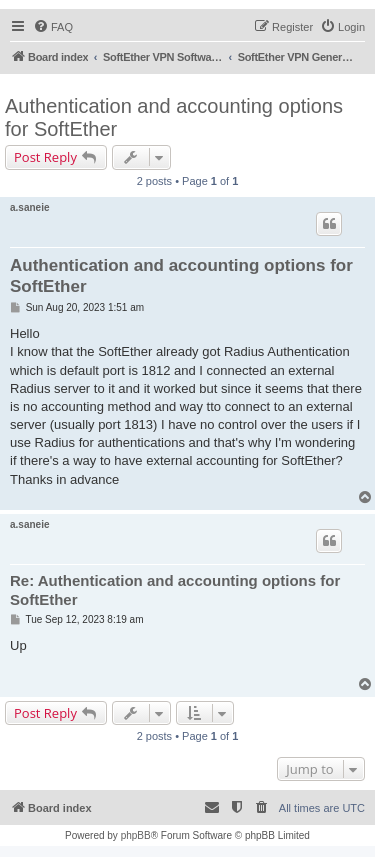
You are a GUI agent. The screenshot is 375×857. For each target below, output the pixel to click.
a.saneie (29, 207)
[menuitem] (53, 27)
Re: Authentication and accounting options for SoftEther (175, 590)
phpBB (136, 835)
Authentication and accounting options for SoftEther (174, 117)
